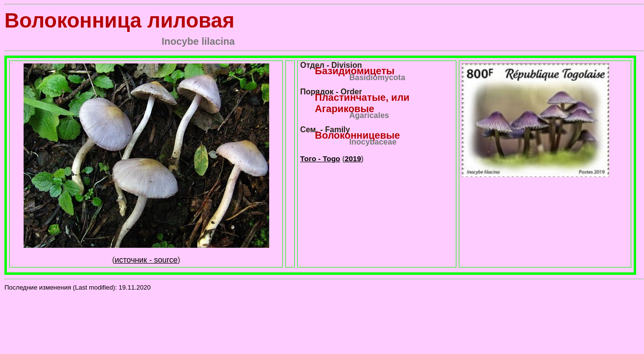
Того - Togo (320, 159)
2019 (353, 159)
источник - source (146, 260)
